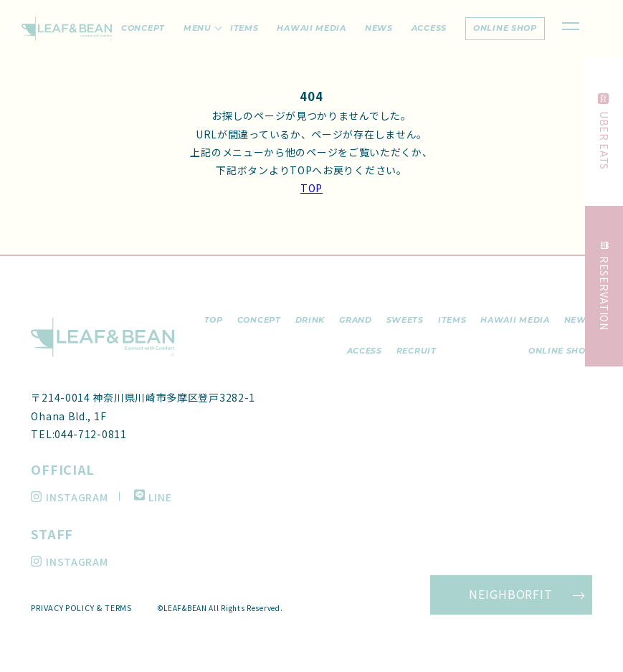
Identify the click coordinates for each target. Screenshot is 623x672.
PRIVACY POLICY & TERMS (81, 607)
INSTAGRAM (69, 497)
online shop (505, 28)
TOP (311, 188)
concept (143, 28)
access (429, 28)
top (214, 320)
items (244, 28)
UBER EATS (605, 132)
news (379, 28)
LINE (153, 497)
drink (310, 320)
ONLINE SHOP (560, 351)
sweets (405, 320)
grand (356, 320)
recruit (417, 351)
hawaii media (311, 28)
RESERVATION (605, 286)
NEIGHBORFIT (511, 594)
